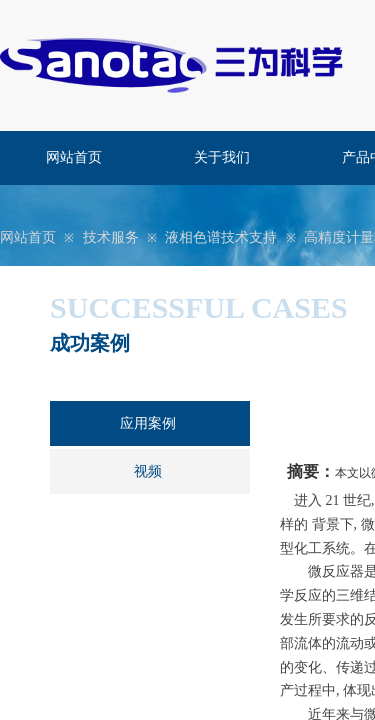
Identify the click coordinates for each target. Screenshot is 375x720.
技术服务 (111, 237)
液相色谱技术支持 (221, 237)
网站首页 (74, 157)
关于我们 (222, 157)
